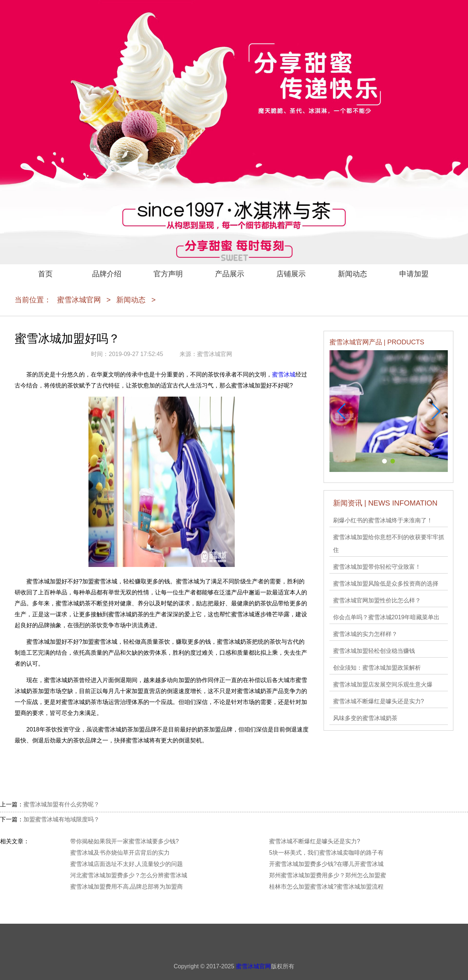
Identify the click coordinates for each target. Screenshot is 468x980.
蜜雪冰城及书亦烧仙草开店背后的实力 (120, 853)
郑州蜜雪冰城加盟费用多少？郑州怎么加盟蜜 (328, 875)
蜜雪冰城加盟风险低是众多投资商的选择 (386, 584)
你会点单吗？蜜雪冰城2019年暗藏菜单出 (386, 617)
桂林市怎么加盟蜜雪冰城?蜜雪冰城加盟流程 (326, 887)
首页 (45, 274)
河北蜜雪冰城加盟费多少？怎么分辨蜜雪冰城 (129, 875)
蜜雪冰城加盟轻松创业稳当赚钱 (374, 651)
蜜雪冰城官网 (79, 300)
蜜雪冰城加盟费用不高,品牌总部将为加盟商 (127, 887)
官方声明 (168, 274)
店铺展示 (291, 274)
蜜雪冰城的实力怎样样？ (365, 634)
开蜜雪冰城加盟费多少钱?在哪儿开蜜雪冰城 (326, 864)
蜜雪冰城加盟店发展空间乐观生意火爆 (383, 684)
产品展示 (230, 274)
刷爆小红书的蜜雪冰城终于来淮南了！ (383, 520)
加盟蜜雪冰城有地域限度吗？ (61, 819)
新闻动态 (352, 274)
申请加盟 (414, 274)
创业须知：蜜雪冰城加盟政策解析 (377, 668)
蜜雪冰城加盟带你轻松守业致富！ (377, 567)
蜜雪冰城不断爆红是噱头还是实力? (379, 701)
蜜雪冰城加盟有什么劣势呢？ (61, 804)
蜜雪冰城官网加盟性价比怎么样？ (377, 600)
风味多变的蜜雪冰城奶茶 (365, 718)
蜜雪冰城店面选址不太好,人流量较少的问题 (127, 864)
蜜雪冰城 (284, 374)
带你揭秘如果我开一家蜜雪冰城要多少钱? (124, 841)
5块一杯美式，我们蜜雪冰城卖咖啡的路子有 (326, 853)
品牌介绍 (107, 274)
